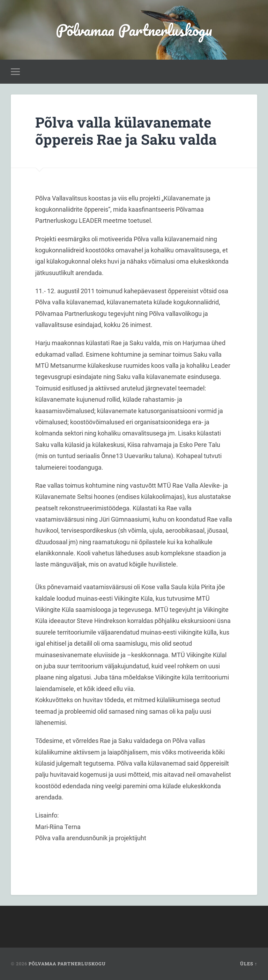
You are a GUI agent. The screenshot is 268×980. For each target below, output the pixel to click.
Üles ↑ (249, 964)
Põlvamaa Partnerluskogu (134, 30)
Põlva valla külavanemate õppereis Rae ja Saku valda (126, 131)
